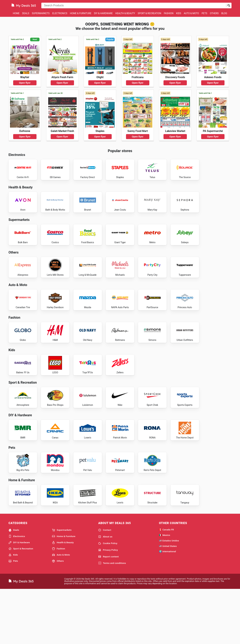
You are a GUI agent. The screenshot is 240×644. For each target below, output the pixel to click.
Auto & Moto (191, 13)
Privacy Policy (108, 604)
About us (105, 591)
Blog (224, 13)
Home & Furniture (81, 13)
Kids (179, 13)
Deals (26, 13)
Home (16, 13)
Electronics (60, 13)
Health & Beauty (125, 13)
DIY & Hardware (103, 13)
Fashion (169, 13)
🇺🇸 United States (168, 600)
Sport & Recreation (149, 13)
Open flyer (25, 83)
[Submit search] (229, 5)
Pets (204, 13)
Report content (108, 611)
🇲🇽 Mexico (165, 589)
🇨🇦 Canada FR (166, 584)
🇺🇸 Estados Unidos (169, 595)
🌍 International (167, 606)
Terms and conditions (112, 618)
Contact (105, 584)
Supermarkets (41, 13)
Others (214, 13)
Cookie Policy (108, 598)
